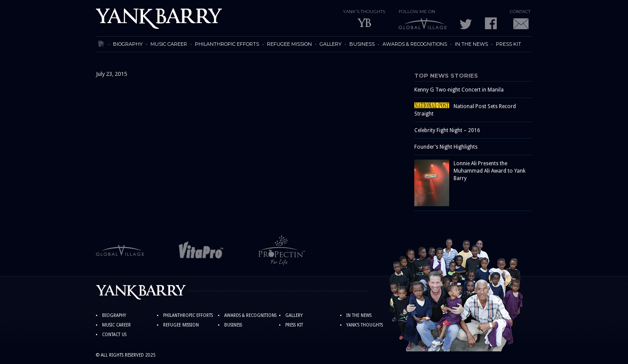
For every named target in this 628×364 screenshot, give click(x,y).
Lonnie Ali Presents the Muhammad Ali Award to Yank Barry (490, 171)
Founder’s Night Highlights (446, 147)
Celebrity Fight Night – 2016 (447, 130)
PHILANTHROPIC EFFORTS (227, 44)
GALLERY (331, 44)
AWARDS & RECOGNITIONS (415, 44)
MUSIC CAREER (169, 44)
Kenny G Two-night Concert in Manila (459, 90)
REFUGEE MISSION (289, 44)
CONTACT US (114, 335)
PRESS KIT (509, 44)
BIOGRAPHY (128, 44)
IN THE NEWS (471, 44)
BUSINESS (362, 44)
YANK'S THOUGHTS (365, 325)
